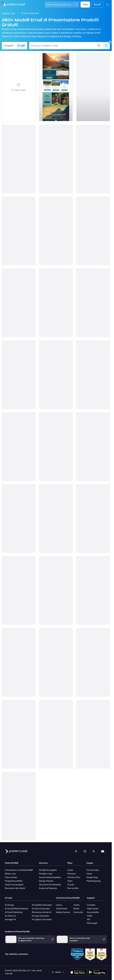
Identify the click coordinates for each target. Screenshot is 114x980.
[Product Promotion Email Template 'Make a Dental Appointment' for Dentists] (19, 159)
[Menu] (107, 5)
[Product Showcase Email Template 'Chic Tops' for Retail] (93, 447)
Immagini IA (10, 919)
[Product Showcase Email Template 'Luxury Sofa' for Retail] (19, 590)
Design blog (92, 877)
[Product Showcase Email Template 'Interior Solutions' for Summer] (93, 231)
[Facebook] (76, 851)
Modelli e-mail (8, 13)
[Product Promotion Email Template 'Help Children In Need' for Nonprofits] (19, 806)
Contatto (91, 905)
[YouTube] (103, 851)
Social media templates (50, 877)
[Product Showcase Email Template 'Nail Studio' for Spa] (56, 519)
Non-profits (73, 888)
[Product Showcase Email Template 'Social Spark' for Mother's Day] (93, 734)
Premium (72, 874)
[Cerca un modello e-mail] (64, 46)
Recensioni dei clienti (15, 888)
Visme (76, 905)
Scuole (71, 885)
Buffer (76, 909)
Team (70, 881)
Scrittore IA (10, 916)
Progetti (9, 46)
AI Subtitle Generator (42, 905)
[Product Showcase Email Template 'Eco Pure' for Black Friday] (19, 734)
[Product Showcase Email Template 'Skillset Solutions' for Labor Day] (56, 662)
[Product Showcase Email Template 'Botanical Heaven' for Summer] (93, 590)
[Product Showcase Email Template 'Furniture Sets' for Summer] (56, 303)
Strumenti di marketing (50, 885)
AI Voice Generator (41, 909)
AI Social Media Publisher (17, 909)
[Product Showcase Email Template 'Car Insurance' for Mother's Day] (19, 375)
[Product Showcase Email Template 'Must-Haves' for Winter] (56, 159)
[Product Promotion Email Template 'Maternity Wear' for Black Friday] (93, 519)
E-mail (21, 46)
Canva (59, 905)
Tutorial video (93, 870)
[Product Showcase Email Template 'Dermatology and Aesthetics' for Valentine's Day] (19, 303)
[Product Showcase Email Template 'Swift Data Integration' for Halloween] (93, 662)
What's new (10, 874)
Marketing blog (93, 881)
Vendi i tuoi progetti (14, 885)
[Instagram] (85, 851)
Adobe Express (63, 912)
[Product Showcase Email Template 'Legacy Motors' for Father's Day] (19, 447)
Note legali (92, 923)
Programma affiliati (14, 881)
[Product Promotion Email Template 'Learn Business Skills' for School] (19, 519)
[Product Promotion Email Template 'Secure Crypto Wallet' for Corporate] (56, 590)
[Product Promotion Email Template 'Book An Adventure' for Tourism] (56, 87)
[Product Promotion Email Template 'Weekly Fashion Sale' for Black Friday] (93, 159)
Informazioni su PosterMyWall (19, 870)
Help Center (93, 909)
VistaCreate (62, 909)
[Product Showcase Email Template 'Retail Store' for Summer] (56, 447)
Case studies (11, 877)
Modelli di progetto (48, 870)
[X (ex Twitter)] (94, 851)
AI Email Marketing (14, 912)
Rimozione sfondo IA (42, 912)
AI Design (9, 905)
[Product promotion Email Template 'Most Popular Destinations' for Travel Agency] (19, 231)
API (88, 919)
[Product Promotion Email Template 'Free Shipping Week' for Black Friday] (56, 375)
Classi (89, 874)
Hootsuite (78, 912)
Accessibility (93, 912)
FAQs (90, 916)
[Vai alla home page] (12, 5)
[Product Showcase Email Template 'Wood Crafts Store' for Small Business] (56, 734)
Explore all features (48, 888)
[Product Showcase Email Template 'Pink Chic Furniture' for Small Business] (93, 87)
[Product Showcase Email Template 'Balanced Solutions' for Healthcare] (93, 303)
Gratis (70, 870)
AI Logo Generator (40, 916)
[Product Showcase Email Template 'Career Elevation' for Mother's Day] (56, 231)
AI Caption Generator (42, 919)
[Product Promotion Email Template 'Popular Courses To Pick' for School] (93, 375)
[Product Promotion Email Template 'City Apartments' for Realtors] (19, 662)
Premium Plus (74, 877)
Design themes (46, 881)
